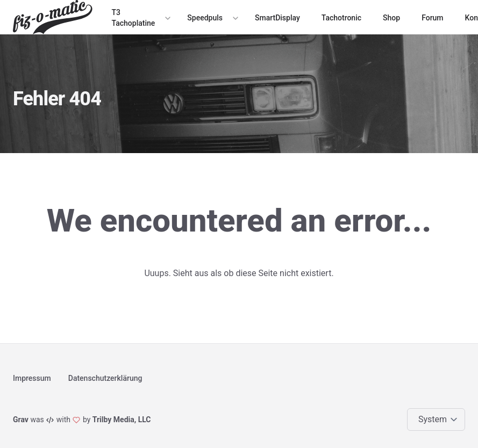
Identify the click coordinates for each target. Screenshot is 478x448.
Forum (432, 18)
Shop (391, 18)
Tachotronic (341, 18)
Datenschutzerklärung (105, 378)
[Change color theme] (438, 420)
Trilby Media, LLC (122, 420)
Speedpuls (205, 18)
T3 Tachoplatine (134, 18)
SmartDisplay (277, 18)
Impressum (32, 378)
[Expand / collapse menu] (167, 18)
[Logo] (55, 17)
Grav (21, 420)
